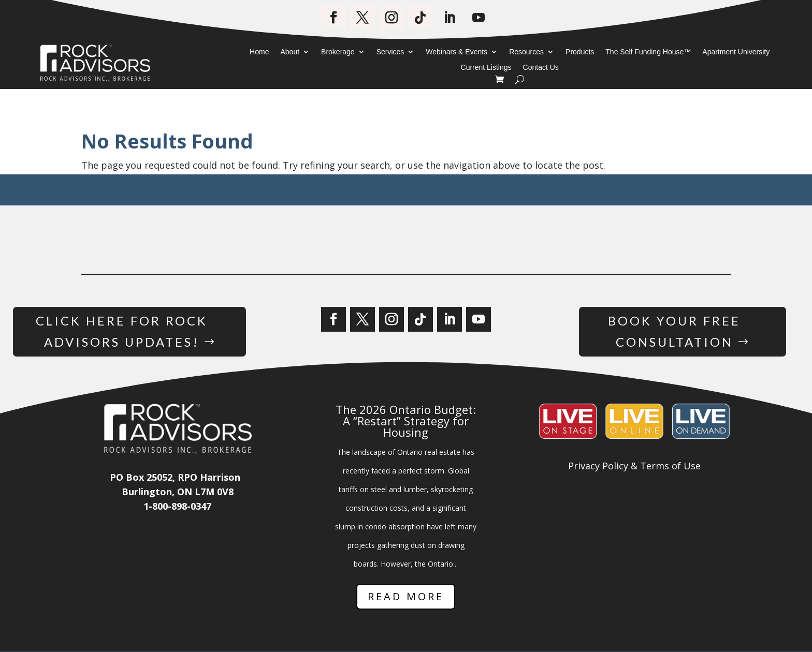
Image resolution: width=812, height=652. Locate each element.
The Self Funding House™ (648, 52)
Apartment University (736, 52)
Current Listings (486, 68)
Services (390, 52)
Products (580, 52)
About (290, 52)
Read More (406, 596)
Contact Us (541, 68)
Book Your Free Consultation (675, 331)
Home (259, 52)
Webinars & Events (456, 52)
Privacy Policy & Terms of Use (634, 466)
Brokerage (338, 52)
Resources (526, 52)
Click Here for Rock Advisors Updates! (121, 331)
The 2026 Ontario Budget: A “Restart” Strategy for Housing (406, 421)
